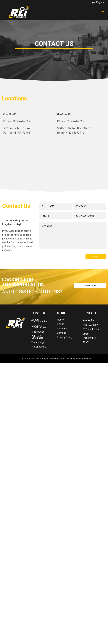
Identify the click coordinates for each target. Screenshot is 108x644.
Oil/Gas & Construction (39, 327)
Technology (38, 342)
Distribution (38, 332)
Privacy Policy (65, 337)
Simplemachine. (84, 359)
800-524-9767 (90, 325)
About (60, 324)
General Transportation (40, 321)
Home (60, 320)
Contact (61, 333)
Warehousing (39, 347)
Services (62, 329)
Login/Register (97, 2)
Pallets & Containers (37, 337)
